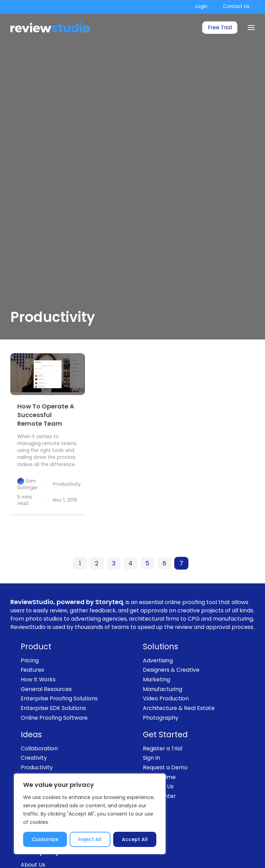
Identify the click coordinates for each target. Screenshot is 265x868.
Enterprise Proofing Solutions (59, 698)
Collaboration (39, 748)
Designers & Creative (171, 670)
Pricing (30, 660)
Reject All (90, 839)
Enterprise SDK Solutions (53, 708)
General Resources (46, 689)
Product (36, 647)
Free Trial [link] (220, 27)
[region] (90, 814)
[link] (48, 374)
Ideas (31, 735)
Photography (161, 718)
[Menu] (251, 28)
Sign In (151, 758)
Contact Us (236, 6)
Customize (45, 839)
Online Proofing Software (54, 718)
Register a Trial (163, 748)
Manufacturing (163, 689)
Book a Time (159, 777)
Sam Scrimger (28, 484)
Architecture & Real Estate (179, 708)
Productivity (67, 484)
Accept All (135, 839)
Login (201, 6)
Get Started (165, 735)
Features (32, 670)
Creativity (34, 758)
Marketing (156, 679)
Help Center (159, 796)
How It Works (38, 679)
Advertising (158, 660)
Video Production (166, 698)
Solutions (160, 647)
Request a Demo (165, 767)
